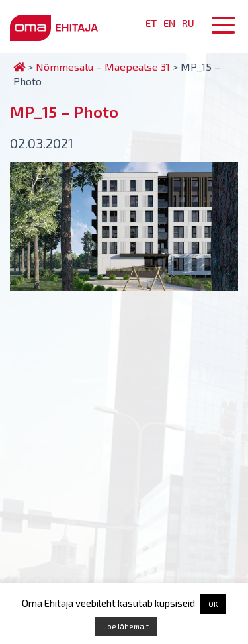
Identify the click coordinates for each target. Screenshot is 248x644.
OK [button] (213, 604)
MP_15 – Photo (64, 112)
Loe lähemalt (126, 626)
